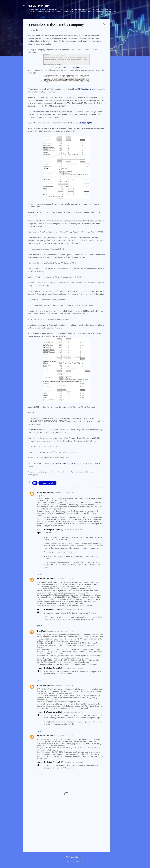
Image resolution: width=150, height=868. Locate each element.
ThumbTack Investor (45, 493)
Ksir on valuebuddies (74, 67)
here (30, 92)
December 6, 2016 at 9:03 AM (74, 610)
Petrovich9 (80, 862)
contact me (95, 463)
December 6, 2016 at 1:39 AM (63, 736)
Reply (39, 574)
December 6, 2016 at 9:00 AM (74, 530)
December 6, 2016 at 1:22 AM (63, 631)
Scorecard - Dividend (47, 483)
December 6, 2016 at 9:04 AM (74, 668)
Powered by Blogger (75, 857)
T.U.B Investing (39, 6)
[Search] (126, 6)
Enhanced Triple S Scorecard (65, 463)
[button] (104, 24)
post (48, 112)
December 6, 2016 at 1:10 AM (63, 493)
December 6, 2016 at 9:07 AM (74, 712)
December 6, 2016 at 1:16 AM (63, 579)
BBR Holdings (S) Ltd (84, 123)
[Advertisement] (120, 54)
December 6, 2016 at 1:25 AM (63, 686)
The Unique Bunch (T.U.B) (53, 530)
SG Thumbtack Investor (87, 89)
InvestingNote (33, 475)
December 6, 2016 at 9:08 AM (74, 762)
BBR (35, 483)
